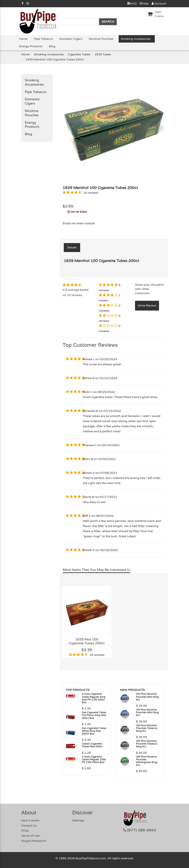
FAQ (132, 4)
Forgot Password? (34, 841)
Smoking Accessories (136, 39)
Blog (52, 46)
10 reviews (91, 193)
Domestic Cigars (71, 39)
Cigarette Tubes (79, 54)
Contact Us (29, 826)
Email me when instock (79, 223)
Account (159, 4)
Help (144, 4)
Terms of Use (31, 836)
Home (23, 39)
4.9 (65, 290)
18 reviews (97, 655)
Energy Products (31, 46)
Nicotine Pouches (101, 39)
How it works (30, 820)
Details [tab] (72, 247)
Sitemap (78, 820)
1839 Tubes (103, 54)
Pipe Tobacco (43, 39)
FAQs (25, 831)
